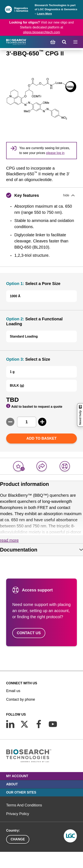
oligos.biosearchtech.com (41, 32)
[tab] (41, 550)
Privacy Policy (18, 814)
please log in (55, 153)
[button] (41, 195)
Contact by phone (21, 699)
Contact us (29, 633)
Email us (13, 691)
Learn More (44, 14)
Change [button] (18, 839)
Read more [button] (9, 540)
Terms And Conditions (24, 805)
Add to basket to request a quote (34, 406)
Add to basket (42, 438)
